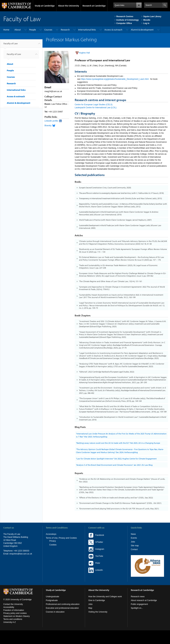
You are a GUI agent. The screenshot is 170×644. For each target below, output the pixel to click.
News (133, 534)
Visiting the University (98, 612)
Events (134, 538)
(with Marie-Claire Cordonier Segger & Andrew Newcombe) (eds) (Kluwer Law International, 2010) (119, 213)
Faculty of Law (11, 45)
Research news (138, 597)
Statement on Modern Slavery (17, 616)
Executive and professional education (62, 608)
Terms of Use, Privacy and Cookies (61, 538)
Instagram (96, 549)
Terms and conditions (13, 619)
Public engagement (139, 604)
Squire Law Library (152, 16)
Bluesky (48, 126)
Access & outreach (113, 30)
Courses (48, 30)
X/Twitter (96, 542)
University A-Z (10, 622)
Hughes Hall (84, 53)
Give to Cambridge (97, 600)
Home (6, 30)
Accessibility (9, 607)
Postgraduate (52, 600)
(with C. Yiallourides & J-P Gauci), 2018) (121, 193)
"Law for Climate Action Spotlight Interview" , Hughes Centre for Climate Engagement (116, 459)
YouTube (96, 556)
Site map (135, 546)
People (33, 30)
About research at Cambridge (144, 600)
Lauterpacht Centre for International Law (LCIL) (96, 108)
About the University (69, 6)
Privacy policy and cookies (15, 613)
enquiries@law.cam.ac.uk (21, 554)
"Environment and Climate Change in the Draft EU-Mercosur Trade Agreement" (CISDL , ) (120, 503)
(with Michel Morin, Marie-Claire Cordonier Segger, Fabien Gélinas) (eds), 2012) (123, 205)
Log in (146, 23)
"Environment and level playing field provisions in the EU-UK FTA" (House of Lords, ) (119, 509)
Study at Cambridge (45, 6)
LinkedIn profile (51, 121)
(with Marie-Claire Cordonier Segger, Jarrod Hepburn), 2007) (115, 220)
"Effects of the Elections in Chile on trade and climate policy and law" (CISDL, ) (116, 498)
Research (65, 30)
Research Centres (125, 16)
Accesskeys (51, 534)
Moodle (147, 20)
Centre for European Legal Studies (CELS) (94, 105)
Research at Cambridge (94, 6)
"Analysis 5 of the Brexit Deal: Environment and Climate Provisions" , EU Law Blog (114, 465)
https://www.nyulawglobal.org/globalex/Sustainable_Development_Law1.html (115, 79)
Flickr (94, 563)
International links (87, 30)
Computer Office (124, 23)
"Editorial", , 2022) (107, 372)
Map (90, 608)
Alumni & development (142, 30)
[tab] (121, 188)
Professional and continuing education (63, 604)
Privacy (53, 541)
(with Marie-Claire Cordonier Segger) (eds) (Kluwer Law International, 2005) (120, 227)
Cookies (53, 545)
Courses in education (55, 612)
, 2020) (105, 188)
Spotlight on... (137, 608)
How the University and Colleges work (105, 597)
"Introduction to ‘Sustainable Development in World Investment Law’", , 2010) (123, 418)
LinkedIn (96, 570)
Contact (134, 549)
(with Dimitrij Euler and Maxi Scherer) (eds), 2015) (120, 198)
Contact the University (13, 604)
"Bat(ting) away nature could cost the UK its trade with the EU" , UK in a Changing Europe (118, 443)
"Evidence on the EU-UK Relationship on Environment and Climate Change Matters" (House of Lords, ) (122, 480)
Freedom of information (14, 610)
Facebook (96, 535)
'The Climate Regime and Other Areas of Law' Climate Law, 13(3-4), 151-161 (111, 281)
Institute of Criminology (128, 20)
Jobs (133, 542)
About (18, 30)
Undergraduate (52, 597)
